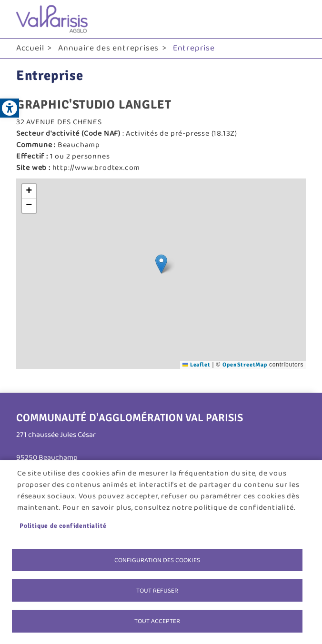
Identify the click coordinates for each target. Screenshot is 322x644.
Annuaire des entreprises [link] (108, 48)
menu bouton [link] (296, 19)
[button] (161, 264)
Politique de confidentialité (63, 524)
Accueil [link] (30, 48)
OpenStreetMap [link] (245, 365)
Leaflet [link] (196, 365)
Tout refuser (157, 590)
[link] (10, 108)
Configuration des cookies (157, 559)
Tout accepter (157, 621)
